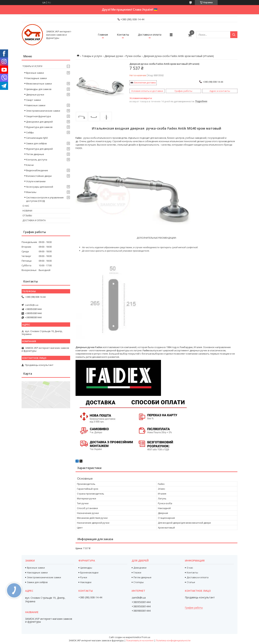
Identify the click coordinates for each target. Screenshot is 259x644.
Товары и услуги (92, 56)
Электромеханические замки (43, 111)
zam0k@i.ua (32, 305)
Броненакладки (89, 572)
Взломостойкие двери (39, 176)
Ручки (84, 577)
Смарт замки (33, 100)
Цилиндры (86, 568)
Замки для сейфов (36, 143)
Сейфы (30, 132)
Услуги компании (36, 181)
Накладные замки (36, 78)
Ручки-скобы (133, 56)
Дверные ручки (114, 56)
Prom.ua (146, 637)
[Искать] (234, 35)
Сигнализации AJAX (37, 138)
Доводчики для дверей (39, 122)
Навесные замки (36, 105)
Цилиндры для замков (39, 89)
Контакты (123, 35)
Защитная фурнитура (38, 116)
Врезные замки (35, 73)
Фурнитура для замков (39, 127)
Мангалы (31, 192)
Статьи (191, 582)
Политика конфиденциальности (173, 640)
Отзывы (27, 216)
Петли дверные (35, 154)
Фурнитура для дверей (39, 149)
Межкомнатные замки (39, 84)
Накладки (86, 582)
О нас (26, 206)
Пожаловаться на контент (140, 640)
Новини (27, 211)
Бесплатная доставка (145, 83)
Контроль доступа (37, 160)
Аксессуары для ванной (40, 187)
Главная (103, 35)
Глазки (137, 572)
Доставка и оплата (150, 35)
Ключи (30, 165)
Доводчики (140, 568)
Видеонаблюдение (37, 170)
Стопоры (139, 582)
